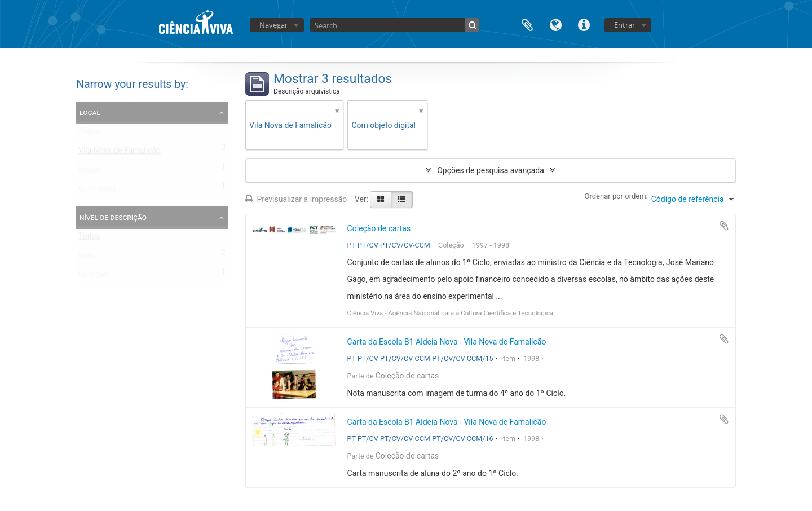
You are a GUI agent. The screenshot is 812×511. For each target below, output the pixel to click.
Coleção (93, 277)
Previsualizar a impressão (296, 199)
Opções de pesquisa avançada (491, 170)
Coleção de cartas (379, 228)
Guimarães (97, 191)
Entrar (625, 25)
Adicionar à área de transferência (724, 226)
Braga (89, 172)
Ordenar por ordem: (616, 196)
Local (90, 112)
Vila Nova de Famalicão (120, 153)
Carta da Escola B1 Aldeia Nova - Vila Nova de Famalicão (447, 342)
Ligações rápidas (584, 24)
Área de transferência (527, 24)
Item (86, 258)
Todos (89, 134)
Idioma (555, 24)
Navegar (273, 25)
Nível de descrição (113, 217)
